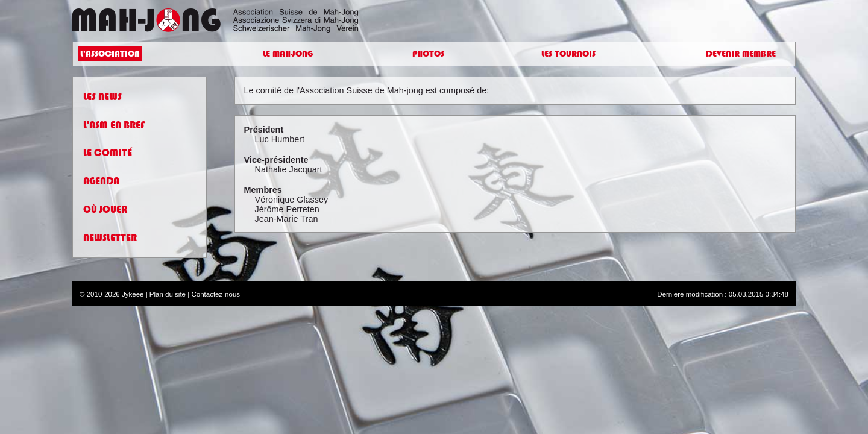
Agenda (101, 187)
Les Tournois (568, 56)
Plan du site (168, 300)
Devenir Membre (732, 56)
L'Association (117, 56)
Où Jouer (105, 215)
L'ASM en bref (114, 131)
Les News (102, 102)
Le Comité (108, 159)
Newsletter (110, 243)
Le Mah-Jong (288, 56)
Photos (428, 56)
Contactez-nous (215, 300)
